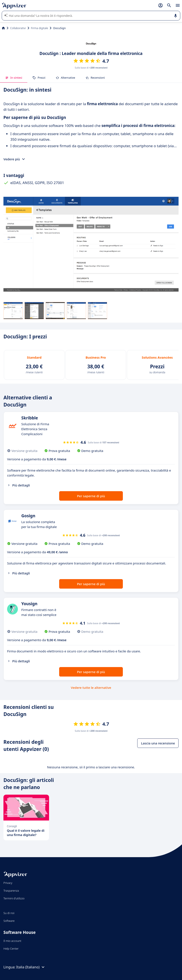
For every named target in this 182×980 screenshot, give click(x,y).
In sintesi (14, 78)
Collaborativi (18, 28)
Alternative (65, 78)
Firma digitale (40, 28)
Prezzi (39, 78)
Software (9, 921)
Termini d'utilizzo (14, 898)
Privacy (8, 883)
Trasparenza (11, 891)
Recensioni (95, 78)
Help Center (11, 949)
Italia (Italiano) (31, 967)
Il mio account (12, 941)
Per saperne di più (91, 496)
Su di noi (9, 913)
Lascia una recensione (158, 743)
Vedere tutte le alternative (91, 688)
